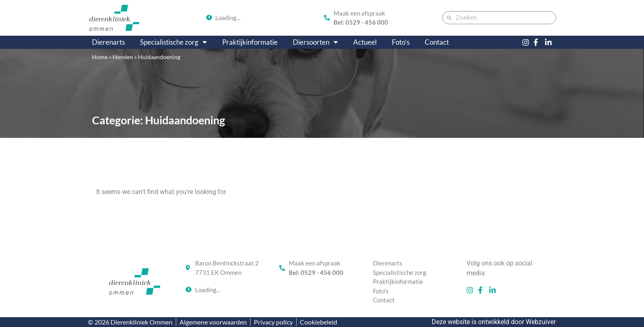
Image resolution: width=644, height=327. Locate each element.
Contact (437, 42)
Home (100, 57)
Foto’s (401, 42)
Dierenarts (108, 42)
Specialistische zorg (174, 42)
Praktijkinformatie (250, 42)
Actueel (365, 42)
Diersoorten (315, 42)
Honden (123, 57)
